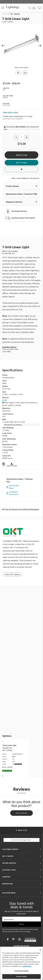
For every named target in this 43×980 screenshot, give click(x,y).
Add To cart (7, 771)
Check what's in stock (10, 112)
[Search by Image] (34, 8)
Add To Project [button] (21, 163)
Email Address (9, 920)
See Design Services (19, 211)
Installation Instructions (14, 493)
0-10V (5, 400)
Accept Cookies (21, 976)
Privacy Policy (7, 932)
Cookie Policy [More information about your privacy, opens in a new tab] (27, 966)
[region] (21, 963)
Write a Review (21, 813)
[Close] (40, 950)
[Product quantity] (22, 137)
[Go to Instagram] (20, 939)
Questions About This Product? (23, 218)
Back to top (21, 830)
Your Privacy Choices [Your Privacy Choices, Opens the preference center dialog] (21, 971)
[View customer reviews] (30, 940)
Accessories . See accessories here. (21, 128)
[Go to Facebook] (8, 939)
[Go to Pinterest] (18, 75)
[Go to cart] (39, 7)
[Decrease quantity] (16, 137)
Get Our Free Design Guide (21, 840)
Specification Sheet (14, 487)
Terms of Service (20, 932)
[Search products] (30, 8)
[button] (3, 8)
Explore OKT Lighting (12, 574)
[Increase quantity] (27, 137)
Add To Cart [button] (21, 155)
